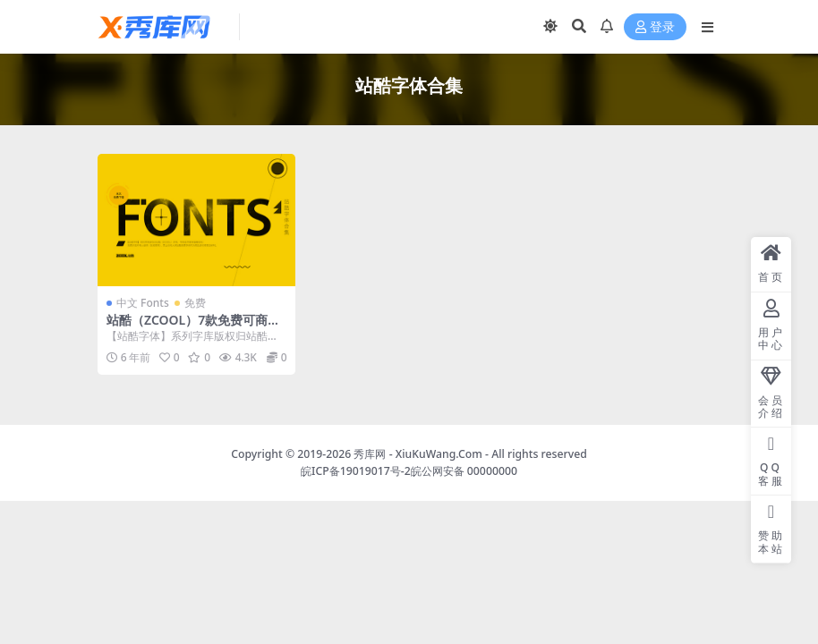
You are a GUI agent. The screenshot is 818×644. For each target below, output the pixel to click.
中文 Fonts (143, 303)
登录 (655, 27)
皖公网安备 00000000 (464, 471)
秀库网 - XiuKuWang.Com (419, 454)
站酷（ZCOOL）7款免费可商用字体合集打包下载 (193, 327)
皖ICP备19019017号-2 (356, 471)
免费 (195, 303)
